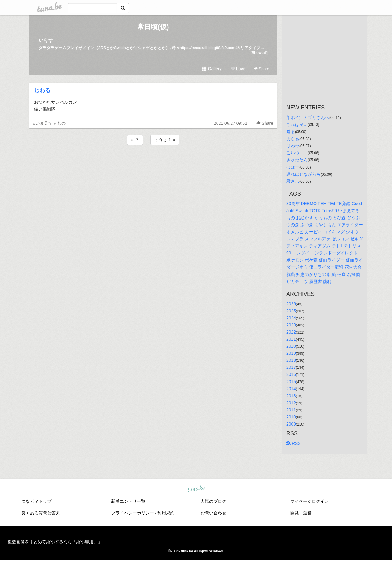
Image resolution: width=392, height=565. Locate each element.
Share (261, 69)
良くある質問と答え (41, 513)
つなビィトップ (36, 501)
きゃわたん (297, 160)
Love (238, 69)
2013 (291, 396)
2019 (291, 353)
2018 (291, 360)
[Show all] (259, 53)
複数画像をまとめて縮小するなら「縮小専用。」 (55, 542)
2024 (291, 318)
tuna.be (196, 489)
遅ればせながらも (303, 174)
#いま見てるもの (49, 123)
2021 (291, 339)
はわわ (293, 146)
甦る (291, 132)
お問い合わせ (213, 513)
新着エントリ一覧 (128, 501)
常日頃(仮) (153, 27)
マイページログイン (310, 501)
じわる (42, 90)
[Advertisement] (153, 163)
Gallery (212, 69)
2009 (291, 424)
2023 (291, 325)
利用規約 (166, 513)
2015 (291, 382)
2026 (291, 304)
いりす (46, 40)
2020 (291, 346)
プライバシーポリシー (133, 513)
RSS (294, 443)
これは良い (297, 124)
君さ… (293, 181)
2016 (291, 374)
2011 (291, 410)
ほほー (293, 167)
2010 (291, 417)
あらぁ (293, 139)
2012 (291, 403)
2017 (291, 367)
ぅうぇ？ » (165, 140)
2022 (291, 332)
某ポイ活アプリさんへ (308, 117)
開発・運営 (301, 513)
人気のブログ (213, 501)
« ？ (135, 140)
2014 (291, 389)
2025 (291, 311)
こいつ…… (297, 153)
